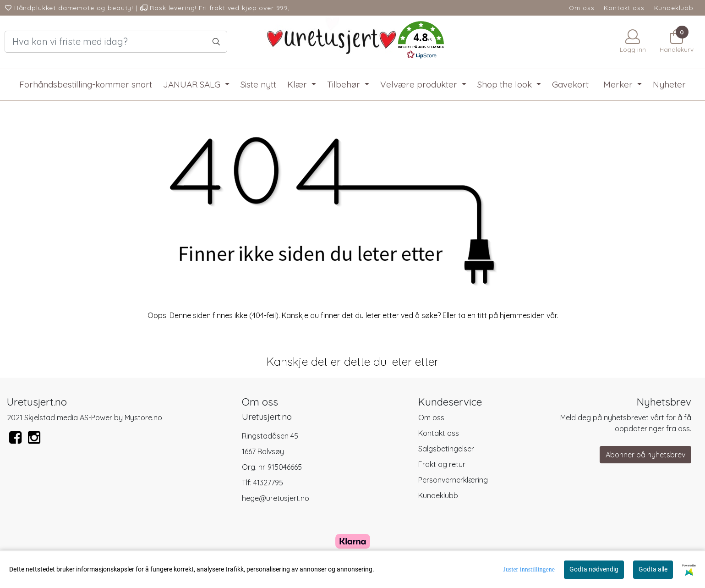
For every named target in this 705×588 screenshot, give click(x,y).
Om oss (582, 8)
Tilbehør (345, 84)
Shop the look (506, 84)
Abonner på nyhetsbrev (645, 455)
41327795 (268, 483)
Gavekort (570, 84)
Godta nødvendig (594, 569)
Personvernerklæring (453, 480)
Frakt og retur (442, 464)
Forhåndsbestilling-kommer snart (86, 84)
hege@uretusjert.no (276, 498)
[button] (421, 42)
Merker (619, 84)
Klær (298, 84)
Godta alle (653, 569)
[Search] (116, 42)
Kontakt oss (624, 8)
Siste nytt (258, 84)
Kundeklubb (674, 8)
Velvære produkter (420, 84)
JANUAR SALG (193, 84)
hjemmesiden (522, 315)
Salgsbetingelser (446, 449)
